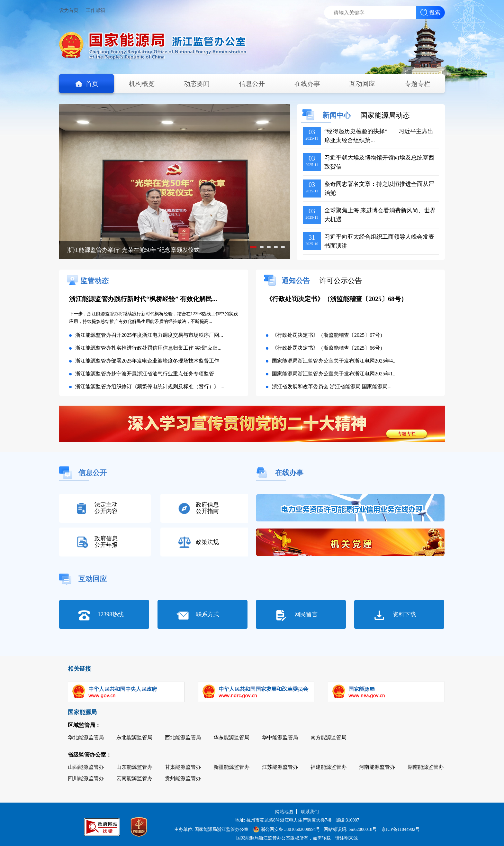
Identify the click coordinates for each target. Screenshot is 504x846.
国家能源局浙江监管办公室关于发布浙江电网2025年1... (334, 374)
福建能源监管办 (328, 767)
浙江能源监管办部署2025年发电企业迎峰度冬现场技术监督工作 (147, 361)
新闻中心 (337, 115)
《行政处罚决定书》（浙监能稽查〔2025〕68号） (337, 299)
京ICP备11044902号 (401, 829)
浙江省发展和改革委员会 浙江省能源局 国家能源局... (332, 386)
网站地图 (284, 812)
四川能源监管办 (86, 778)
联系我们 (310, 812)
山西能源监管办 (86, 767)
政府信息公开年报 (106, 542)
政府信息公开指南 (207, 508)
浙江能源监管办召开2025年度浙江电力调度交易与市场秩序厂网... (149, 335)
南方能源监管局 (328, 737)
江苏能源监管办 (280, 767)
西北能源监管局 (183, 737)
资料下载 (404, 614)
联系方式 (208, 614)
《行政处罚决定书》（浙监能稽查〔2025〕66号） (328, 348)
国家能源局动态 (385, 115)
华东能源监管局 (231, 737)
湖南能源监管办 (426, 767)
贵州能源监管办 (183, 778)
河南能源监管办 (377, 767)
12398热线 (111, 614)
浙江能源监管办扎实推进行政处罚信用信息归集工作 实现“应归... (148, 348)
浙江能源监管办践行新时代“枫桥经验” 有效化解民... (143, 299)
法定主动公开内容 (106, 508)
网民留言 (306, 614)
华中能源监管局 (280, 737)
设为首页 (69, 10)
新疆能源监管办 (231, 767)
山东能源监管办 (134, 767)
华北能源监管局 (86, 737)
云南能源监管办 (134, 778)
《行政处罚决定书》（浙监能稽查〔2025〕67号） (328, 335)
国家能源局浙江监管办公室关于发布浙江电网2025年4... (334, 361)
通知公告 (297, 281)
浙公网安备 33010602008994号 (287, 829)
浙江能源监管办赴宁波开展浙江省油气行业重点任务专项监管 (145, 374)
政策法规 (207, 542)
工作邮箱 (95, 10)
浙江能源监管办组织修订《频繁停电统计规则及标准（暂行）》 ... (150, 386)
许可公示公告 (341, 281)
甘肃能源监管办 (183, 767)
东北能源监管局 (134, 737)
